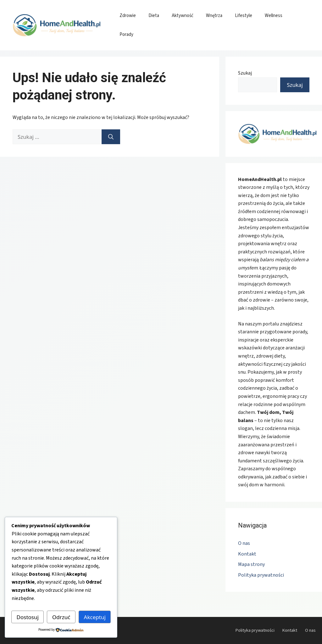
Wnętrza (214, 16)
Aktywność (183, 16)
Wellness (274, 16)
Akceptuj (95, 617)
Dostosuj (28, 617)
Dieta (154, 16)
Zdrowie (128, 16)
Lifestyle (244, 16)
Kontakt (247, 554)
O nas (244, 543)
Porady (126, 34)
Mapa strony (251, 564)
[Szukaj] (111, 137)
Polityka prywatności (261, 575)
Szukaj (245, 73)
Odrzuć (61, 617)
